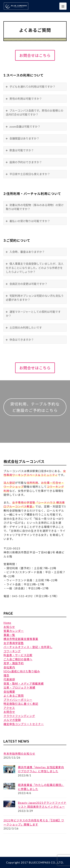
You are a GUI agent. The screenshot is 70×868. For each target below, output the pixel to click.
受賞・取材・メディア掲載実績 (24, 684)
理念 (6, 675)
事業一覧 (9, 635)
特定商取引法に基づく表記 (21, 704)
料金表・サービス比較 (18, 655)
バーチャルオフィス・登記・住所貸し (28, 647)
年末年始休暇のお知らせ (19, 754)
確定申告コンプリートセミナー (24, 724)
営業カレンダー (14, 631)
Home (7, 623)
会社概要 (9, 692)
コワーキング (12, 651)
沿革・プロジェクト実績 (19, 687)
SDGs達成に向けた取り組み (22, 671)
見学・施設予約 (14, 663)
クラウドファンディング (19, 716)
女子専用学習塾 (14, 643)
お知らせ (9, 627)
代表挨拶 (9, 679)
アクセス (9, 708)
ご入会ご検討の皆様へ (18, 659)
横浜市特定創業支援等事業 (21, 639)
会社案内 (9, 667)
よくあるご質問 (14, 696)
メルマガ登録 (12, 720)
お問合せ (9, 712)
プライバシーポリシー (18, 700)
